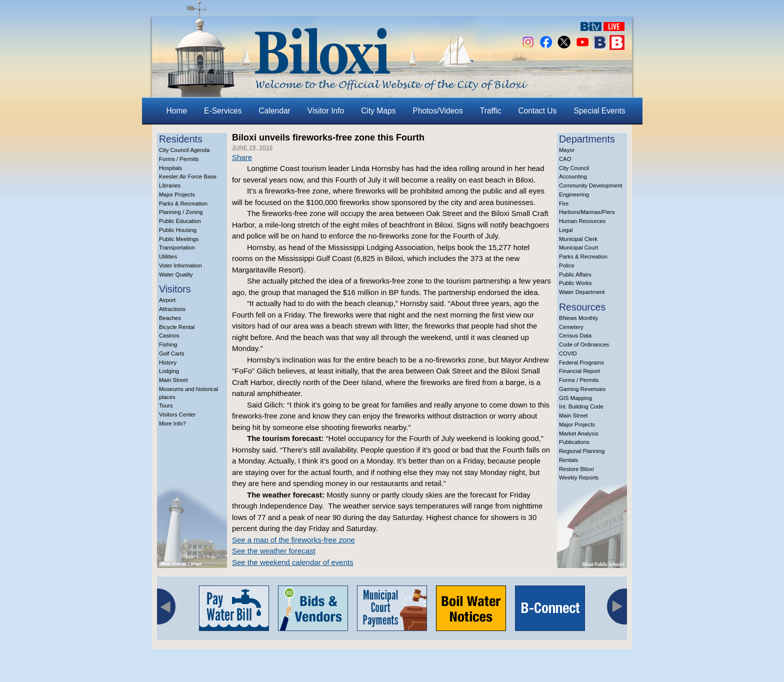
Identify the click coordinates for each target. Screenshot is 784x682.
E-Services (223, 111)
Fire (564, 203)
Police (567, 265)
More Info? (172, 423)
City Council (574, 168)
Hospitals (170, 168)
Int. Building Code (581, 406)
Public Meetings (179, 239)
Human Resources (582, 221)
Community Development (590, 185)
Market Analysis (579, 433)
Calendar (275, 111)
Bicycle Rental (177, 327)
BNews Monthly (578, 318)
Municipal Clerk (578, 239)
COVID (568, 353)
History (168, 362)
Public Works (575, 283)
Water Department (582, 292)
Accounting (573, 176)
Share (242, 157)
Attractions (172, 309)
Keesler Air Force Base (188, 176)
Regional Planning (582, 451)
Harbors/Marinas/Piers (587, 212)
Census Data (575, 335)
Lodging (169, 371)
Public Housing (178, 230)
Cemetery (571, 327)
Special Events (599, 111)
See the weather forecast (274, 551)
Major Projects (177, 194)
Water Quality (176, 274)
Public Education (180, 221)
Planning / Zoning (181, 212)
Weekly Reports (579, 477)
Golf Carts (172, 353)
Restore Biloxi (576, 469)
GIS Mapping (575, 398)
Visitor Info (326, 111)
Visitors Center (177, 414)
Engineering (574, 194)
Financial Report (579, 371)
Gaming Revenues (582, 389)
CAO (565, 159)
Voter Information (180, 265)
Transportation (177, 247)
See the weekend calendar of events (293, 562)
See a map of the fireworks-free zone (293, 540)
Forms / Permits (179, 159)
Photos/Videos (438, 111)
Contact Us (537, 111)
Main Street (173, 380)
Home (177, 111)
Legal (566, 230)
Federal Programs (581, 362)
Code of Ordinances (584, 344)
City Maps (378, 111)
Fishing (168, 344)
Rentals (568, 460)
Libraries (170, 185)
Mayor (567, 150)
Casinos (169, 335)
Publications (574, 442)
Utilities (168, 256)
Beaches (170, 318)
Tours (166, 405)
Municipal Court (578, 247)
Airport (167, 300)
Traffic (490, 111)
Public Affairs (575, 274)
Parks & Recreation (183, 203)
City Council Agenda (184, 150)
